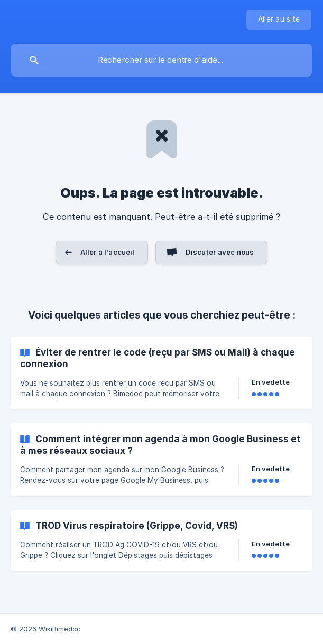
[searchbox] (162, 60)
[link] (162, 373)
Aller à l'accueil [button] (108, 252)
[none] (279, 20)
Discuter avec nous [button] (220, 252)
